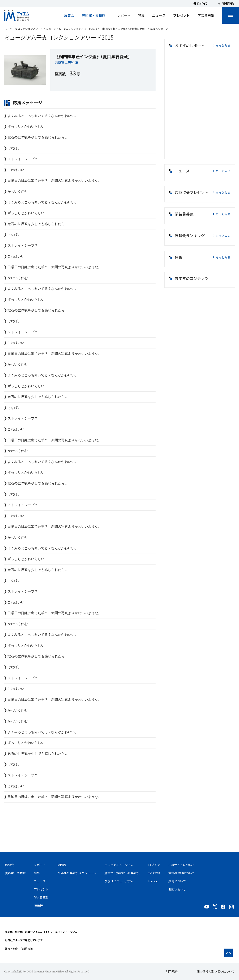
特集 (141, 15)
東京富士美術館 (66, 62)
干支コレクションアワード (28, 29)
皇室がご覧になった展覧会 (122, 873)
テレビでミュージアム (119, 865)
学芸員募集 (206, 15)
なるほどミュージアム (119, 881)
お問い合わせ (177, 889)
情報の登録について (182, 873)
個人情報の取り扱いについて (216, 971)
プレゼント (182, 15)
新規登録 (154, 873)
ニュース (159, 15)
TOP (7, 29)
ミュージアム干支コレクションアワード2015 (72, 29)
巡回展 (62, 865)
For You (153, 881)
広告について (177, 881)
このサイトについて (182, 865)
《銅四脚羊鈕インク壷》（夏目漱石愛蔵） (124, 29)
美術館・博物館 (94, 15)
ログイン (154, 865)
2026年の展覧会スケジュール (77, 873)
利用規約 (172, 971)
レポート (124, 15)
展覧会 (69, 15)
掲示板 (38, 906)
